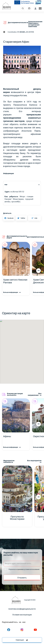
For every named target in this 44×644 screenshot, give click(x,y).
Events (29, 8)
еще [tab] (6, 185)
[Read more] (16, 281)
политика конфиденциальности (22, 609)
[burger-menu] (40, 8)
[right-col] (22, 640)
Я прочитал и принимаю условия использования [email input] (24, 569)
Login (35, 8)
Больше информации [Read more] (11, 292)
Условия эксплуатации (22, 615)
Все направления (35, 394)
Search (23, 8)
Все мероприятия (34, 461)
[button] (22, 60)
